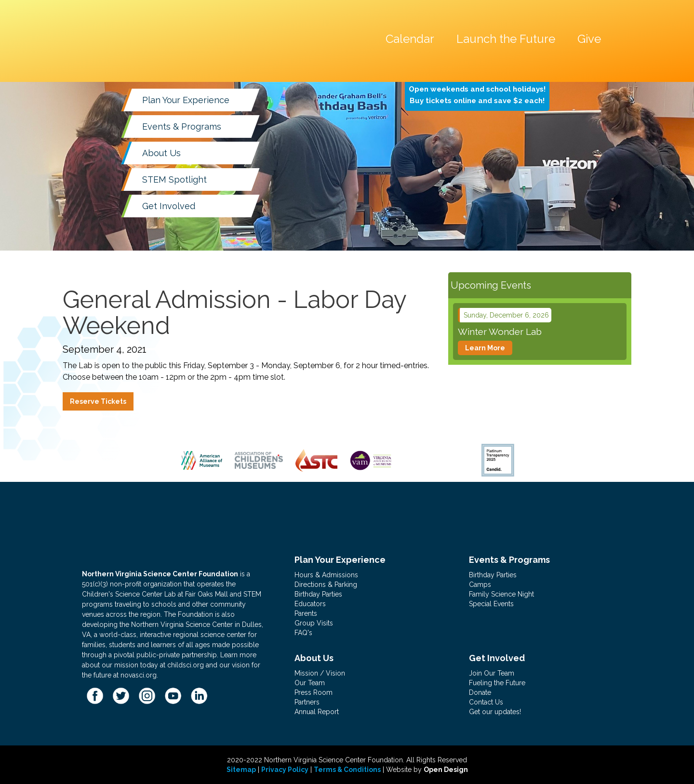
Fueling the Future (497, 683)
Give (589, 39)
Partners (307, 702)
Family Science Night (501, 594)
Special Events (491, 604)
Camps (480, 585)
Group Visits (314, 623)
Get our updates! (495, 712)
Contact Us (486, 702)
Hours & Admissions (326, 575)
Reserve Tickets (98, 401)
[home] (161, 16)
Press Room (314, 692)
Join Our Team (492, 673)
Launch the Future (506, 39)
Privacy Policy (285, 770)
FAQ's (303, 633)
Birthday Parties (318, 594)
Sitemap (241, 770)
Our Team (310, 683)
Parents (306, 613)
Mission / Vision (320, 673)
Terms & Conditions (347, 770)
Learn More (485, 348)
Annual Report (317, 712)
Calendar (410, 39)
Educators (310, 604)
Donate (480, 692)
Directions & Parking (326, 585)
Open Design (446, 770)
